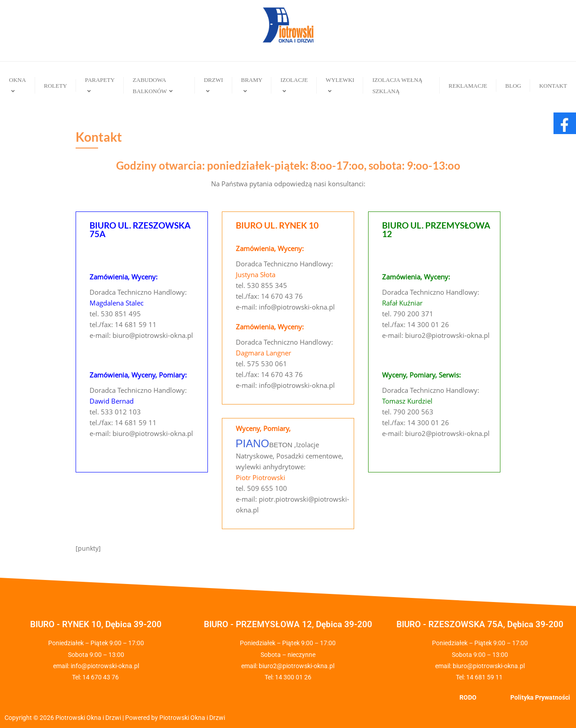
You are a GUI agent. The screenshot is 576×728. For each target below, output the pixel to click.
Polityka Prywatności (540, 697)
